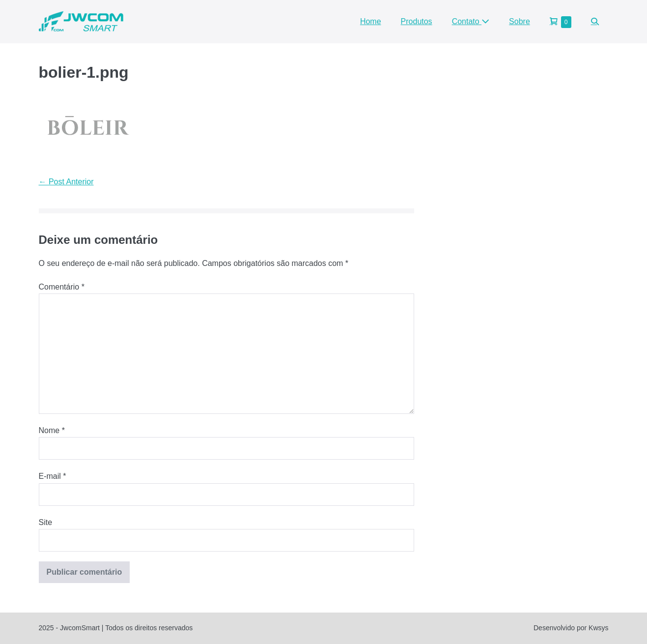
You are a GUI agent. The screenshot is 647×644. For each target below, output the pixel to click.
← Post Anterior (66, 182)
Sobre (520, 21)
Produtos (417, 21)
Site (46, 522)
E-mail (53, 476)
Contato (471, 21)
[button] (595, 21)
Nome (52, 430)
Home (371, 21)
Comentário (62, 287)
